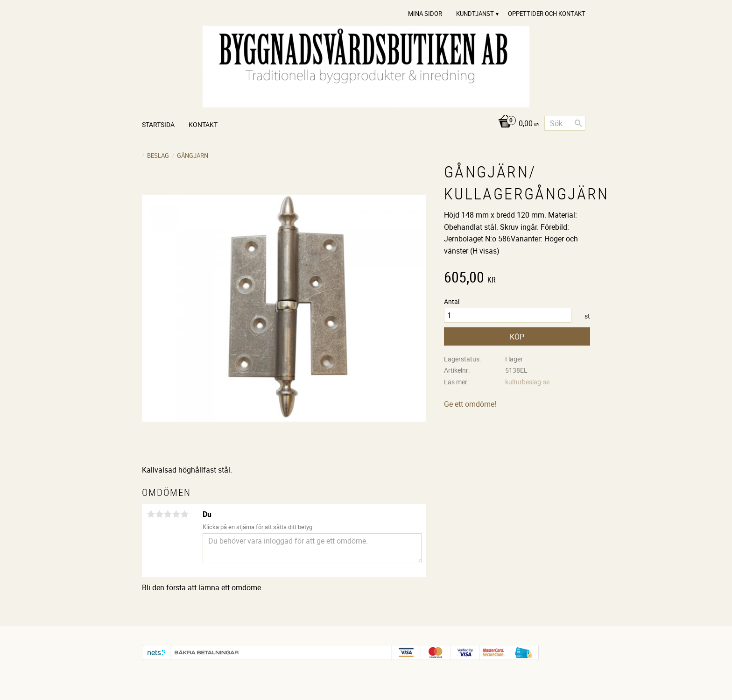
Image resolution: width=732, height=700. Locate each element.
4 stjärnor (176, 514)
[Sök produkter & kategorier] (565, 123)
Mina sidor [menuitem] (425, 14)
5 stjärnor (184, 514)
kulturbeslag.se (527, 382)
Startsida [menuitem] (158, 124)
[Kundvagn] (516, 124)
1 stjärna (151, 514)
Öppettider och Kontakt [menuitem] (547, 14)
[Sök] (578, 123)
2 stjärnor (159, 514)
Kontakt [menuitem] (203, 124)
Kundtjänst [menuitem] (475, 14)
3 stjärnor (168, 514)
